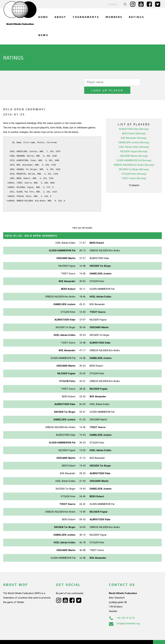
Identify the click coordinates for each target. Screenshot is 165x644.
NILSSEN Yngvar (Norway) (134, 143)
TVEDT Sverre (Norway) (134, 170)
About (60, 17)
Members (114, 17)
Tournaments (86, 17)
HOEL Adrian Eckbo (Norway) (134, 139)
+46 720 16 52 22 (122, 610)
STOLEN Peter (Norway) (134, 166)
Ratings (137, 17)
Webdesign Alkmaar (23, 638)
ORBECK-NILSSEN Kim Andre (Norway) (134, 157)
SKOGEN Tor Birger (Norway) (134, 161)
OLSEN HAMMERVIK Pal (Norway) (134, 152)
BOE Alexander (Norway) (134, 130)
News (43, 35)
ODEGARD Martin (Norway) (134, 148)
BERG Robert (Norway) (134, 126)
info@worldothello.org (124, 616)
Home (43, 17)
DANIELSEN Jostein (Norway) (134, 134)
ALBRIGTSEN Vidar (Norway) (134, 121)
